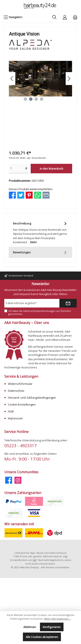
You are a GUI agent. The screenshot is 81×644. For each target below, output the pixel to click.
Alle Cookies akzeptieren (42, 637)
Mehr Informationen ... (58, 619)
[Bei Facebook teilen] (12, 195)
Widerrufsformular (20, 384)
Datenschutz (16, 391)
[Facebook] (9, 480)
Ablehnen (30, 627)
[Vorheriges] (12, 79)
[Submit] (68, 303)
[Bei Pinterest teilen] (29, 195)
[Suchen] (54, 17)
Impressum (15, 418)
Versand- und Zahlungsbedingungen (32, 398)
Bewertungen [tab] (40, 252)
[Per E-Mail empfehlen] (46, 195)
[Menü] (13, 17)
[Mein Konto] (65, 17)
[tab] (40, 232)
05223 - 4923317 (20, 446)
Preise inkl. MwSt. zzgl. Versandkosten (27, 158)
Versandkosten (19, 560)
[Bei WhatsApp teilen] (38, 195)
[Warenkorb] (75, 17)
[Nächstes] (69, 79)
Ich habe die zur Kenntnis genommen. (40, 312)
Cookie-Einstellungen (22, 404)
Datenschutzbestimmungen (39, 311)
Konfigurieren (52, 627)
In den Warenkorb (52, 169)
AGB (11, 411)
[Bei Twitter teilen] (21, 195)
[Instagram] (18, 480)
